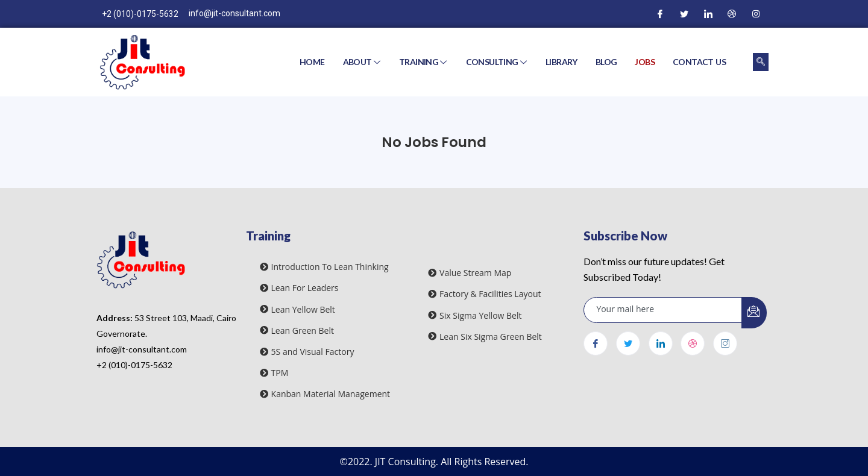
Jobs (645, 62)
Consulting (498, 62)
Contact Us (699, 62)
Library (561, 62)
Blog (606, 62)
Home (312, 62)
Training (424, 62)
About (363, 62)
